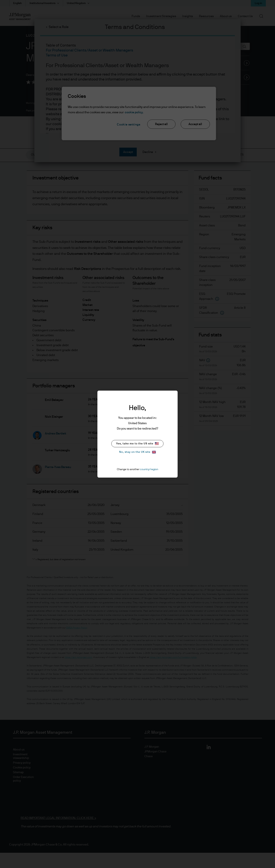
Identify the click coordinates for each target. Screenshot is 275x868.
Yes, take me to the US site (137, 444)
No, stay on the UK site (137, 452)
